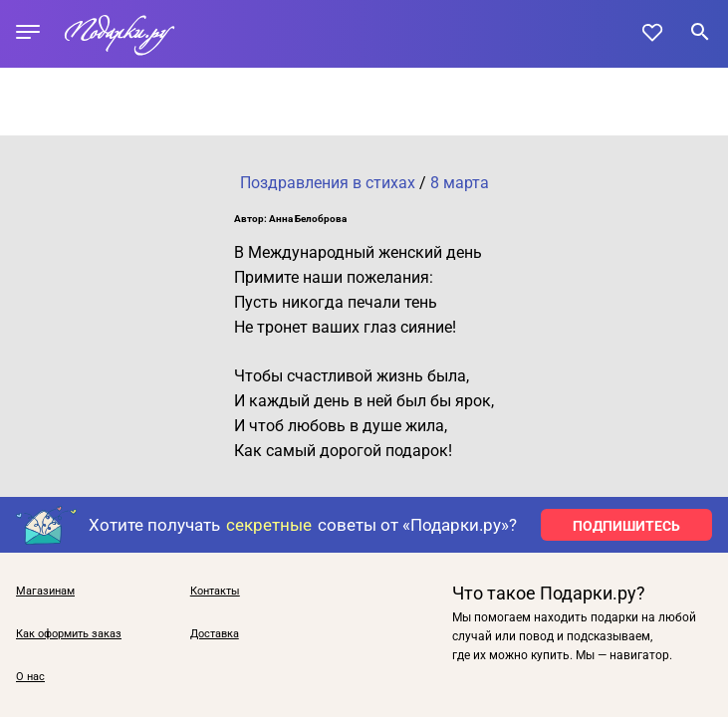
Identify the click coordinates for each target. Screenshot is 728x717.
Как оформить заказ (69, 634)
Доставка (215, 634)
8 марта (460, 183)
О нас (30, 677)
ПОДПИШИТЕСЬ (626, 526)
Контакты (215, 591)
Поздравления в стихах (328, 183)
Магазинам (45, 591)
